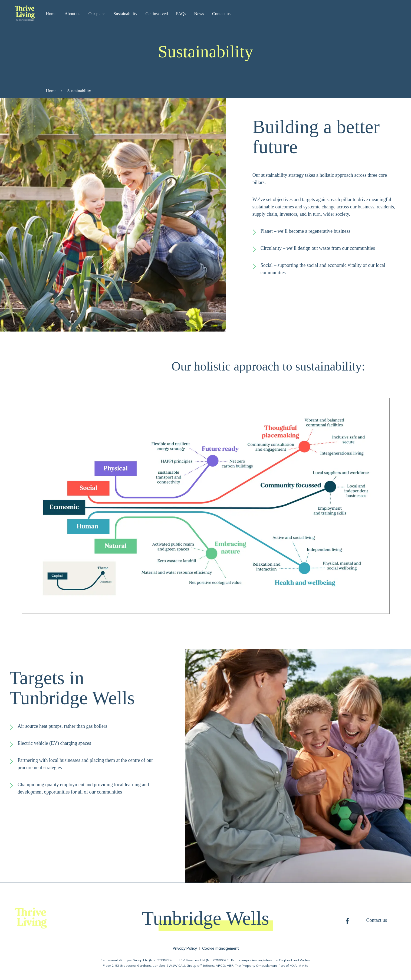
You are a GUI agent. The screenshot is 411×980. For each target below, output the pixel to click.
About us (73, 14)
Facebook (347, 920)
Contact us (221, 14)
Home (51, 14)
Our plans (97, 14)
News (199, 14)
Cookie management (220, 948)
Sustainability (125, 14)
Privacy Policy (185, 948)
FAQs (181, 14)
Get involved (157, 14)
